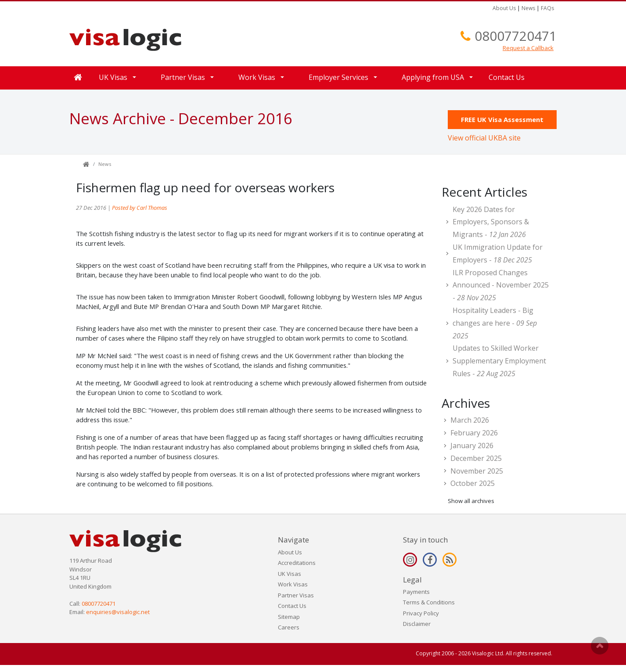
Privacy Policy (421, 613)
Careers (289, 627)
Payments (416, 592)
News (528, 8)
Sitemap (289, 617)
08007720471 (516, 36)
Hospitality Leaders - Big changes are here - (495, 323)
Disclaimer (417, 624)
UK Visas (113, 77)
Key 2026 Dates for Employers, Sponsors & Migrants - (491, 222)
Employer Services (338, 77)
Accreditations (297, 563)
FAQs (547, 8)
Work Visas (257, 77)
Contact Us (507, 77)
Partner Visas (183, 77)
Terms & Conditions (429, 602)
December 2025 (476, 458)
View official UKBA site (484, 138)
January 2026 (472, 446)
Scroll (600, 646)
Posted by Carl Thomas (140, 208)
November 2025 (477, 471)
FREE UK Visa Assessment (502, 119)
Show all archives (471, 501)
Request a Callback (528, 48)
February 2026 (474, 433)
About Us (504, 8)
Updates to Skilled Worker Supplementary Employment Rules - (499, 361)
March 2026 (470, 420)
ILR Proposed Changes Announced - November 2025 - (501, 285)
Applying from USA (433, 77)
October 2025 (473, 483)
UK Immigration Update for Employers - (498, 253)
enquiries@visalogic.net (118, 612)
